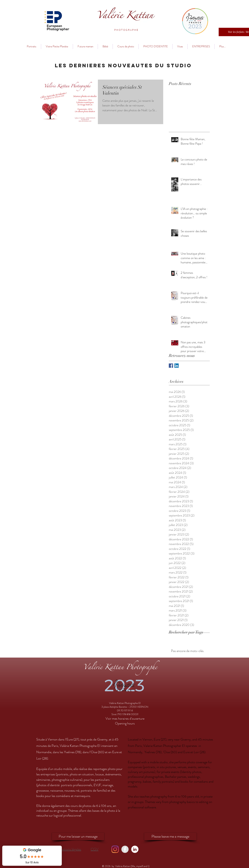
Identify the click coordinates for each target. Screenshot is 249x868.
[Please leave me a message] (170, 837)
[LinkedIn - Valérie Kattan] (135, 849)
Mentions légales (69, 849)
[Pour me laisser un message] (78, 837)
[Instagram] (115, 849)
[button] (126, 30)
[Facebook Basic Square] (171, 366)
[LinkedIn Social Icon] (177, 366)
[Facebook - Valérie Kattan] (125, 849)
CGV (95, 849)
